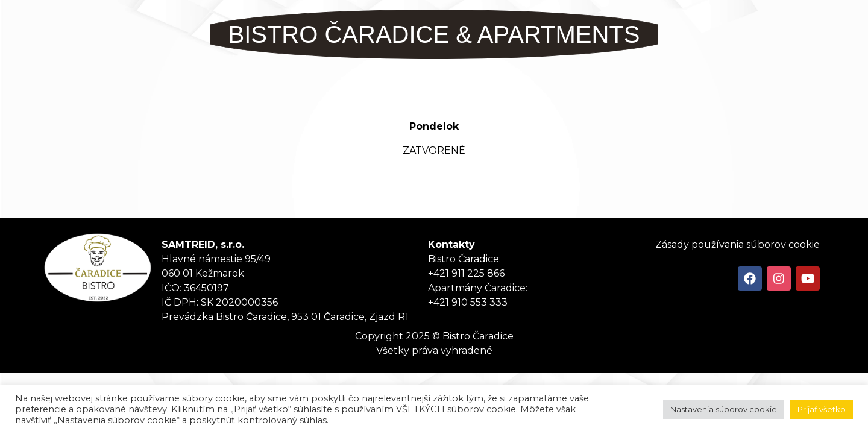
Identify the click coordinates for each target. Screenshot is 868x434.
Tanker (98, 268)
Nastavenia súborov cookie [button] (724, 409)
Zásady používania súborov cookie (737, 244)
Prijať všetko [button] (822, 409)
